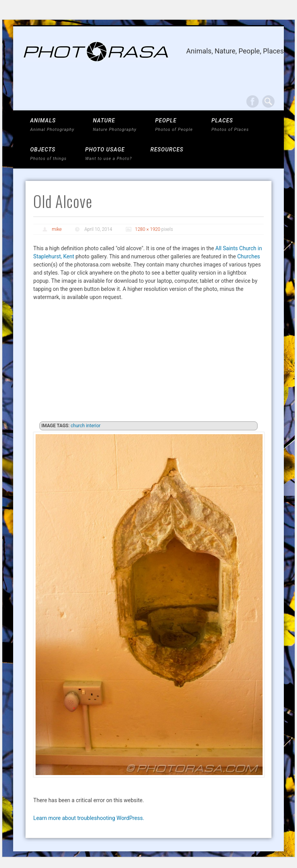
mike (57, 229)
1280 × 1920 (148, 229)
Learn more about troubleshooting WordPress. (89, 818)
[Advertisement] (148, 363)
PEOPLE (174, 125)
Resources (167, 150)
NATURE (115, 125)
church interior (86, 426)
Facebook (253, 101)
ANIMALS (52, 125)
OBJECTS (48, 154)
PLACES (230, 125)
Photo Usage (108, 154)
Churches (248, 256)
